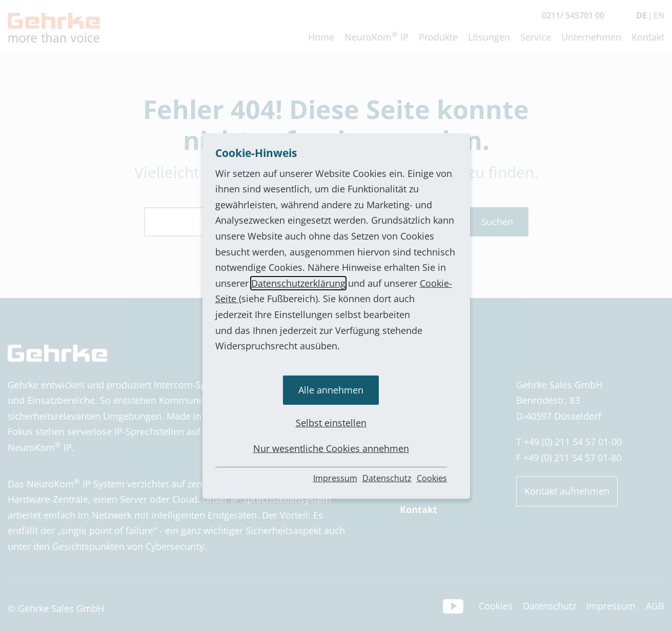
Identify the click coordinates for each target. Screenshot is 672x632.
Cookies (432, 478)
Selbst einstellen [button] (331, 423)
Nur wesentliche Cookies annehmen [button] (331, 448)
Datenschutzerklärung (298, 283)
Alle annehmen (331, 390)
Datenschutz (387, 478)
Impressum (335, 478)
